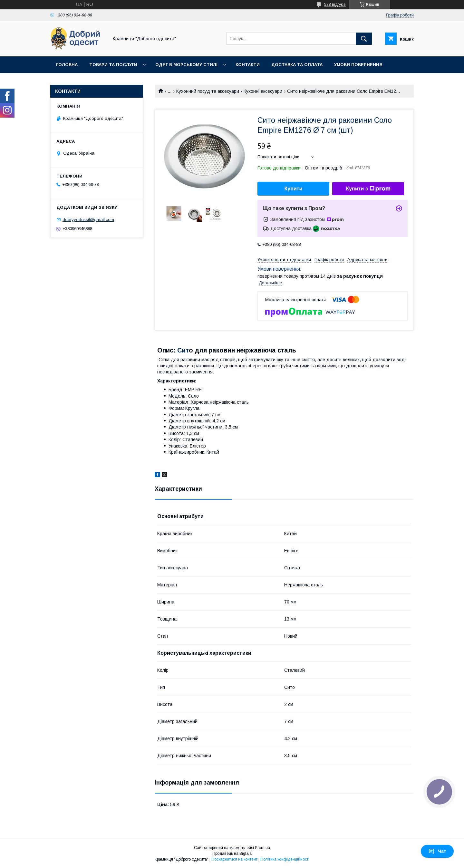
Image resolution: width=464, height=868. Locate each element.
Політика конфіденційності (285, 859)
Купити (294, 189)
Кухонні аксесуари (263, 91)
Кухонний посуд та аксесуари (208, 91)
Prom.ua (262, 848)
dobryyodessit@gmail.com (88, 220)
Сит (182, 350)
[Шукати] (364, 39)
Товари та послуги (113, 65)
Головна (67, 65)
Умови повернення (358, 65)
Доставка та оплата (297, 65)
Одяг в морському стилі (186, 65)
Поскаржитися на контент (234, 859)
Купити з (368, 189)
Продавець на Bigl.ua (232, 854)
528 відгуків (335, 5)
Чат (437, 851)
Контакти (248, 65)
